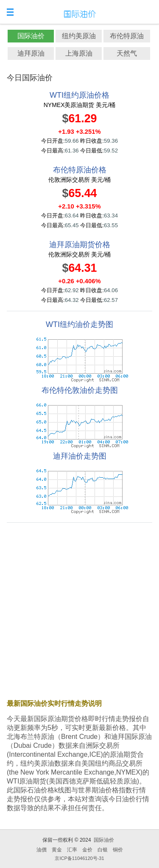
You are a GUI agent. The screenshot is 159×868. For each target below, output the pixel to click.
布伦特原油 (127, 36)
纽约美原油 (79, 36)
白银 (103, 850)
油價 (42, 850)
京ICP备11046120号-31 (79, 858)
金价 (87, 850)
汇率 (72, 850)
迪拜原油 (31, 53)
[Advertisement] (79, 609)
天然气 (127, 53)
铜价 (118, 850)
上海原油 (79, 53)
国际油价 (31, 36)
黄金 (57, 850)
